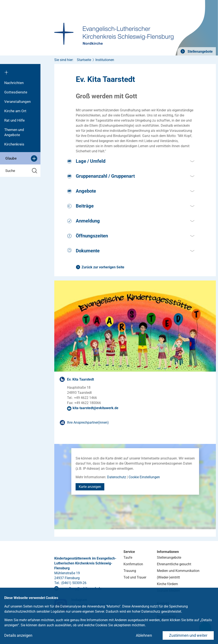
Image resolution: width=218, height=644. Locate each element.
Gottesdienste (16, 92)
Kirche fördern (167, 584)
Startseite (84, 60)
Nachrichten (14, 83)
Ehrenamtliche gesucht (174, 564)
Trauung (130, 571)
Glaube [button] (21, 158)
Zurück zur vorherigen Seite (103, 267)
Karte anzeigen (90, 487)
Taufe (128, 558)
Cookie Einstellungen (144, 477)
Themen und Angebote (14, 132)
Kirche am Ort (15, 111)
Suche (21, 171)
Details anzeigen (18, 635)
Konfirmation (133, 564)
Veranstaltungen (17, 102)
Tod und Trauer (135, 577)
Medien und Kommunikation (178, 571)
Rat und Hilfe (14, 120)
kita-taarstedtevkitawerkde (95, 408)
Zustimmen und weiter (188, 635)
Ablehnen (144, 635)
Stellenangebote (200, 52)
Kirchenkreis (14, 144)
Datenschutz (117, 477)
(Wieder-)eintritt (168, 577)
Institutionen (105, 60)
